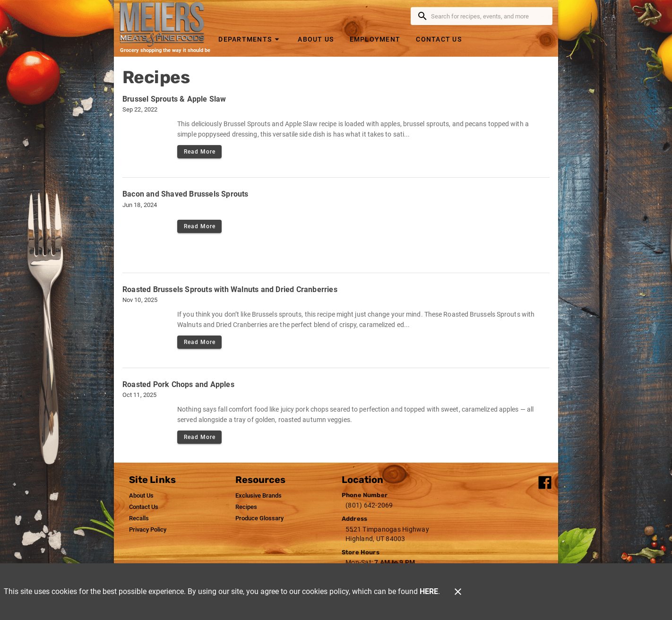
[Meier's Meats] (165, 24)
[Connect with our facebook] (545, 482)
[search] (488, 16)
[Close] (458, 592)
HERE (429, 591)
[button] (250, 39)
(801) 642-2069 (369, 505)
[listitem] (141, 496)
